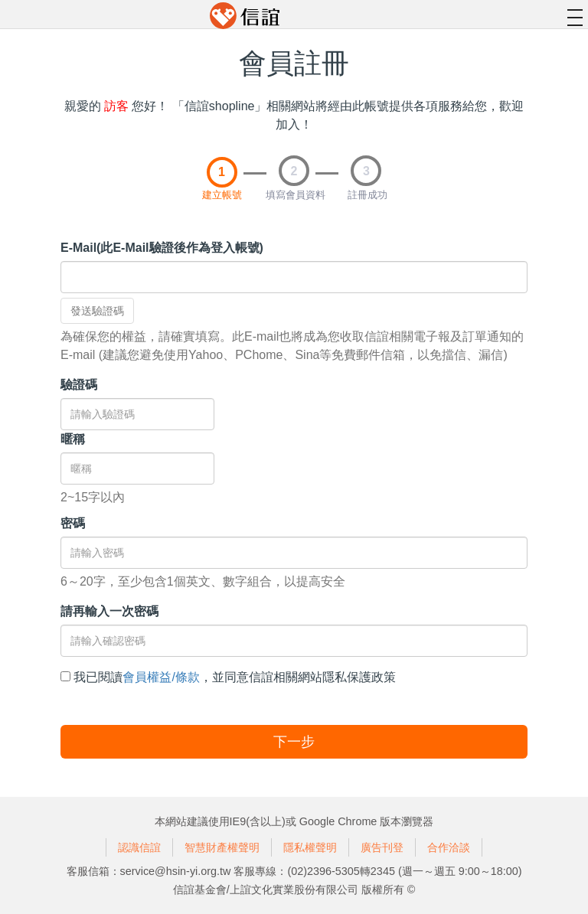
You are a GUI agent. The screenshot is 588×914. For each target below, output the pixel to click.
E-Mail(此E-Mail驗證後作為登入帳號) (162, 248)
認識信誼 (139, 847)
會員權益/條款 (161, 677)
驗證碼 (79, 385)
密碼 (73, 523)
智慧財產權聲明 (222, 847)
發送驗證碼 (97, 311)
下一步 (294, 742)
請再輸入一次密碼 (109, 611)
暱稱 (73, 439)
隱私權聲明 (310, 847)
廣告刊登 (382, 847)
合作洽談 (449, 847)
